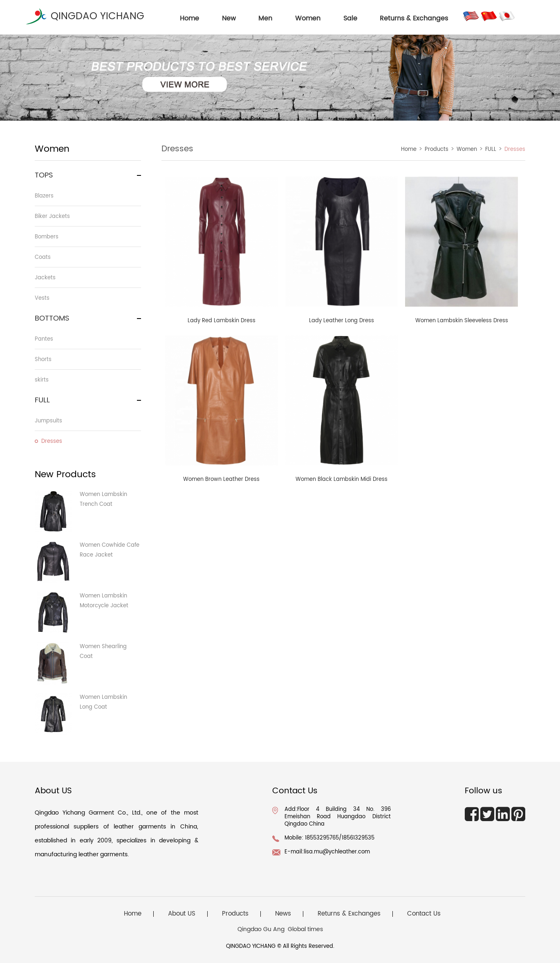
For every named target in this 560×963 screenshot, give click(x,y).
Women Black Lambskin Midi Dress (342, 479)
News (283, 914)
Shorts (43, 360)
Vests (42, 298)
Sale (350, 18)
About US (182, 914)
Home (409, 149)
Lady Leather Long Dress (342, 321)
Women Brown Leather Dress (221, 479)
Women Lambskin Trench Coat (103, 499)
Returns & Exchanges (414, 18)
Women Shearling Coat (103, 652)
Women (308, 18)
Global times (305, 929)
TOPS (44, 175)
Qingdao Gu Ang (261, 929)
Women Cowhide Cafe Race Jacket (110, 550)
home (189, 18)
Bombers (47, 237)
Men (265, 18)
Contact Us (424, 914)
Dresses (52, 441)
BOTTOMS (52, 318)
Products (437, 149)
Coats (43, 257)
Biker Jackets (52, 217)
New (229, 18)
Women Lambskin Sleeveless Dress (462, 321)
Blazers (44, 196)
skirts (42, 380)
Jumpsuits (48, 421)
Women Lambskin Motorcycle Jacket (104, 601)
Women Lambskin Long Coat (103, 702)
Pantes (44, 339)
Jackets (45, 278)
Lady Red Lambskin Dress (222, 321)
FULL (42, 400)
